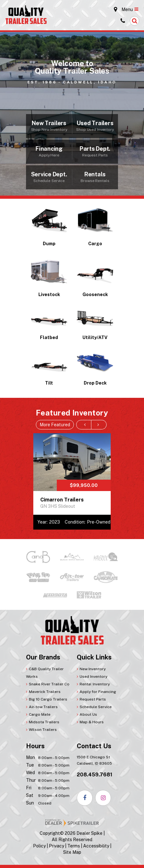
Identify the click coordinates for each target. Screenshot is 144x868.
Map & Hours (92, 722)
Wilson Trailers (43, 730)
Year (42, 522)
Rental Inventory (95, 684)
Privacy (56, 846)
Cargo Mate (40, 714)
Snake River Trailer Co (49, 684)
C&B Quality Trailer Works (45, 673)
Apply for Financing (98, 692)
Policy (39, 846)
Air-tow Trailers (43, 707)
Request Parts (93, 699)
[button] (134, 21)
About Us (88, 714)
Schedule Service (96, 707)
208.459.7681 (95, 775)
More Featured (55, 425)
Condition (75, 522)
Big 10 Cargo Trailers (48, 699)
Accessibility (96, 846)
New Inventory (93, 669)
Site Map (72, 852)
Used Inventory (93, 677)
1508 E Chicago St (94, 761)
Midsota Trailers (44, 722)
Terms (74, 846)
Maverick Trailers (45, 692)
